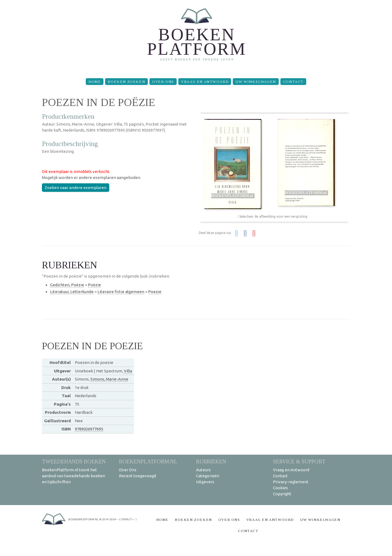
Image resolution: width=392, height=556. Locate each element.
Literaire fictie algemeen (121, 292)
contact (125, 519)
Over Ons (163, 82)
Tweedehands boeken (74, 461)
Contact (293, 82)
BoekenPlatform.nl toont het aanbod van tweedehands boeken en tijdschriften (73, 476)
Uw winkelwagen (256, 82)
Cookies (281, 488)
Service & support (299, 461)
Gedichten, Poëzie (67, 285)
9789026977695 (89, 429)
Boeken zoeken (126, 82)
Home (95, 82)
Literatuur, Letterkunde (72, 292)
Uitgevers (205, 482)
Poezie (155, 292)
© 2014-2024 (108, 519)
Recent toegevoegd (137, 476)
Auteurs (203, 470)
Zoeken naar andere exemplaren (76, 188)
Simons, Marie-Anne (109, 379)
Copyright (282, 494)
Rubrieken (211, 461)
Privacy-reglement (291, 482)
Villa (128, 371)
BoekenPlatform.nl (148, 461)
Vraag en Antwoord (205, 82)
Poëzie (94, 285)
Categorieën (208, 476)
